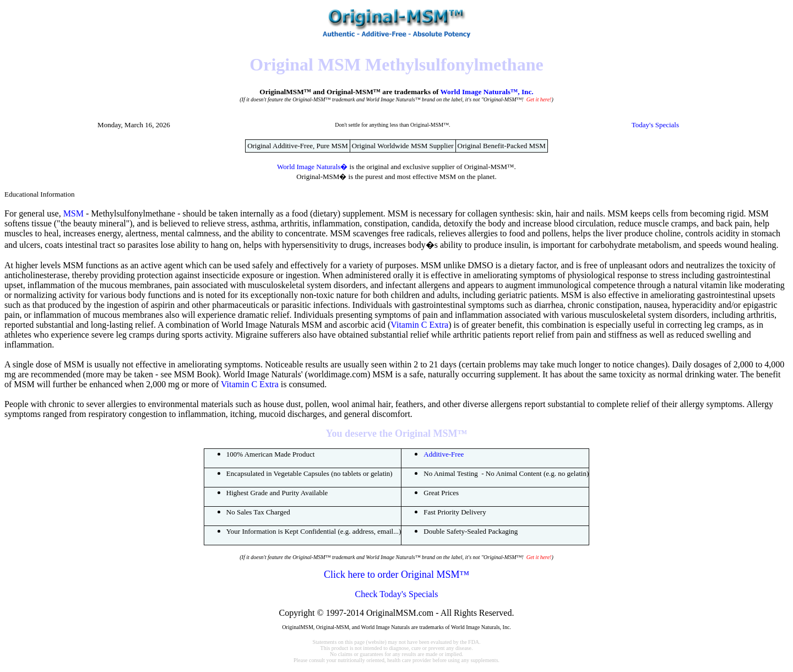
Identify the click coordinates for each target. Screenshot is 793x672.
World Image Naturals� (312, 167)
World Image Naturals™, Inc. (487, 92)
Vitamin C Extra (419, 325)
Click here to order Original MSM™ (397, 575)
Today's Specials (655, 125)
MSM (74, 213)
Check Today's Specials (397, 594)
